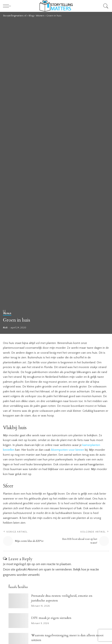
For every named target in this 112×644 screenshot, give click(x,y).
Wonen (7, 313)
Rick (5, 328)
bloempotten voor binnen (68, 450)
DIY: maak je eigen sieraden (51, 618)
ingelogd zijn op (25, 564)
